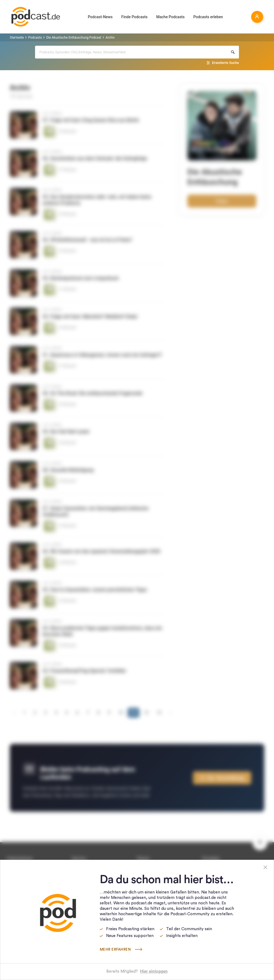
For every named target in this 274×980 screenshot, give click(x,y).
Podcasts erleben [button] (208, 17)
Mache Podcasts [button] (170, 17)
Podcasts (35, 38)
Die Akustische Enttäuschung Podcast (74, 38)
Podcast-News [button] (100, 17)
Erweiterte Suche (225, 63)
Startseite (17, 38)
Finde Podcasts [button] (134, 17)
